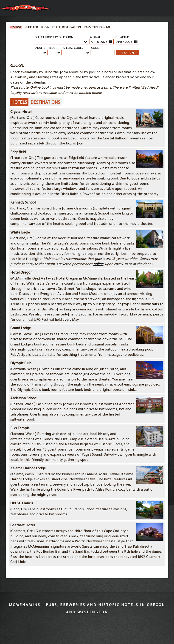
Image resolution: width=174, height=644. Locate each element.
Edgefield (18, 152)
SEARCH (128, 53)
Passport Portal (97, 27)
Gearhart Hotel (22, 525)
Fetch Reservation (67, 27)
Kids (52, 48)
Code (95, 48)
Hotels (19, 102)
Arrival (95, 37)
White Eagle (20, 232)
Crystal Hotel (21, 112)
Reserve (16, 27)
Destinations (45, 102)
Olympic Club (21, 363)
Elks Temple (20, 428)
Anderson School (24, 398)
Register (31, 27)
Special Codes (73, 48)
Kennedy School (23, 202)
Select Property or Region (54, 37)
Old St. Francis (22, 503)
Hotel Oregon (21, 272)
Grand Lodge (21, 328)
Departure (123, 37)
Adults (40, 48)
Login (45, 27)
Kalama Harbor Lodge (28, 468)
